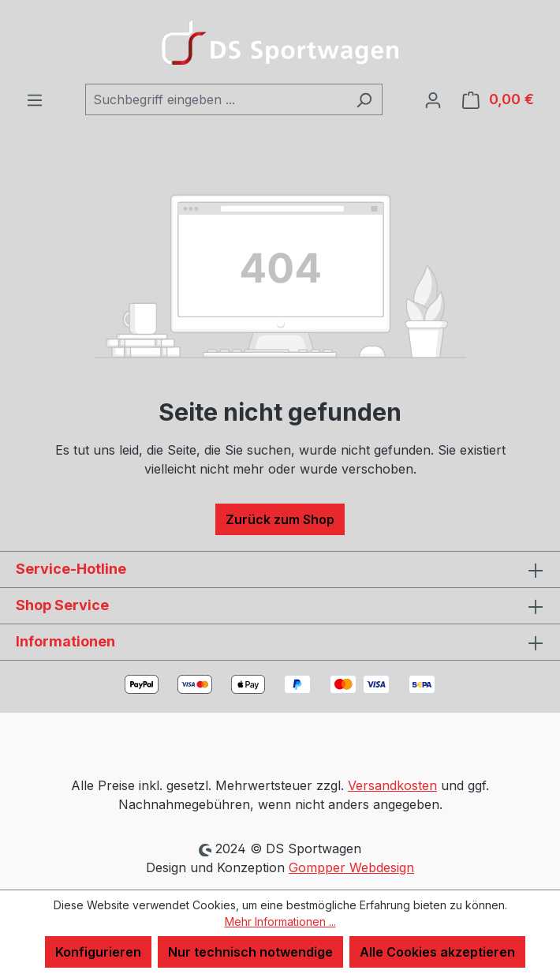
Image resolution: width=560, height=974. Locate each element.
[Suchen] (364, 99)
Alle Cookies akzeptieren (437, 952)
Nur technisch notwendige (250, 952)
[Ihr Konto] (433, 99)
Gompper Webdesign (351, 867)
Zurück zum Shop (280, 519)
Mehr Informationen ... (280, 922)
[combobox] (216, 99)
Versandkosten (392, 785)
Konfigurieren (98, 952)
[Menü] (35, 99)
